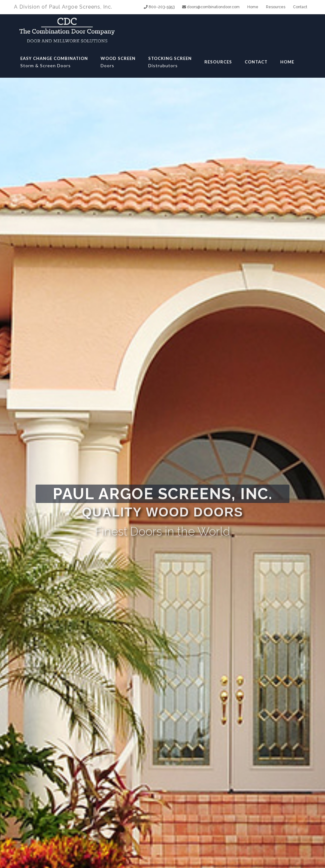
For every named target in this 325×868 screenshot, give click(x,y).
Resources (276, 7)
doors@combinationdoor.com (211, 7)
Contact (300, 7)
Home (253, 7)
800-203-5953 (159, 7)
